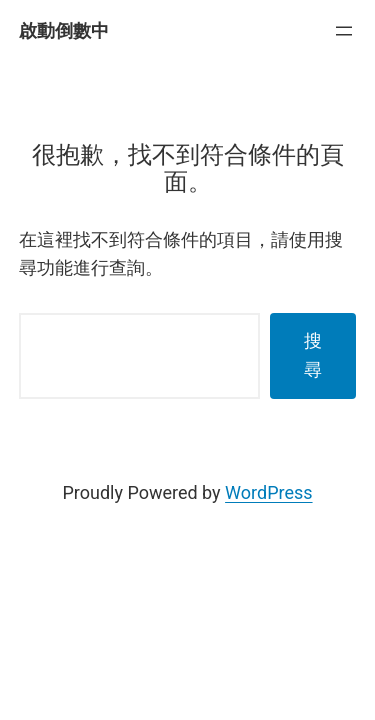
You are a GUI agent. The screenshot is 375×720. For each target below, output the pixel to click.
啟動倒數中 (64, 30)
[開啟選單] (344, 31)
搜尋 (313, 355)
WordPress (268, 492)
